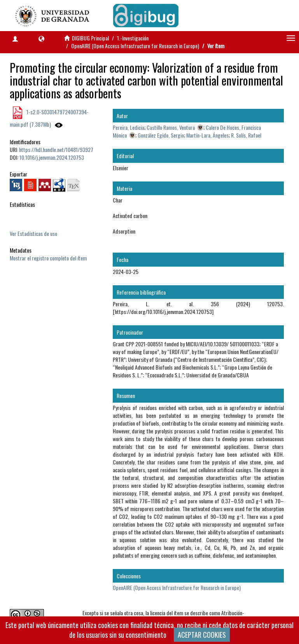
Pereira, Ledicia (129, 127)
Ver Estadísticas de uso (33, 233)
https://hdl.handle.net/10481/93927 (56, 149)
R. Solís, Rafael (246, 135)
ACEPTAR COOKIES (202, 635)
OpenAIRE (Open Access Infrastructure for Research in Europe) (135, 46)
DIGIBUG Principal (90, 38)
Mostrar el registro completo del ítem (48, 258)
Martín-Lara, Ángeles (207, 135)
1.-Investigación (133, 38)
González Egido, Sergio (161, 135)
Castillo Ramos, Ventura (171, 127)
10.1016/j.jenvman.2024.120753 (52, 157)
